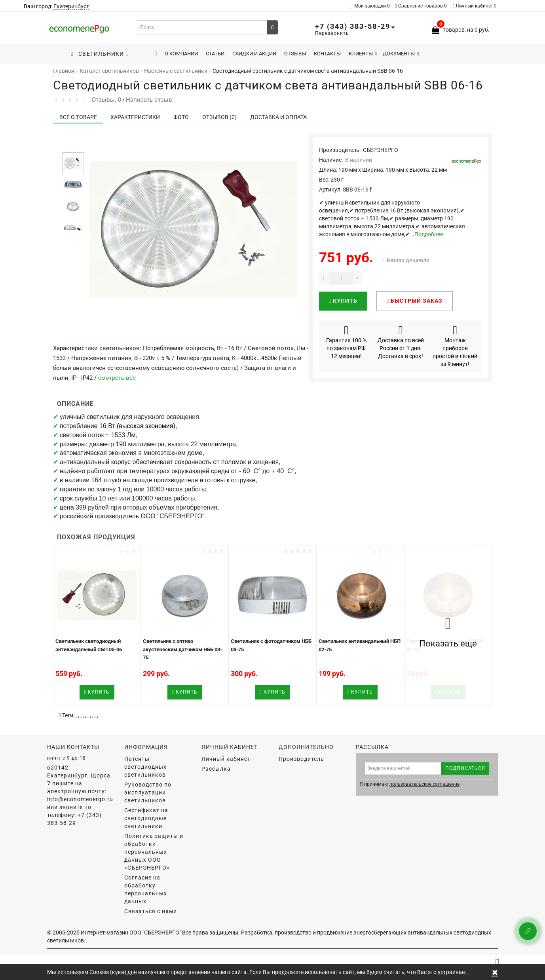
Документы (401, 54)
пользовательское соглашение (424, 784)
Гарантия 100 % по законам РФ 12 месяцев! (346, 342)
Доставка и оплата (278, 117)
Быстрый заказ (415, 301)
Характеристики (135, 117)
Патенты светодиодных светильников (145, 767)
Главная (64, 71)
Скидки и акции (254, 54)
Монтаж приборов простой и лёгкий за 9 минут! (455, 346)
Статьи (215, 54)
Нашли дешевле (408, 260)
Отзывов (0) (219, 117)
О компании (181, 54)
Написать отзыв (149, 100)
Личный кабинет (475, 6)
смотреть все (117, 378)
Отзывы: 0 (105, 100)
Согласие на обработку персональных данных (146, 889)
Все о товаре (78, 117)
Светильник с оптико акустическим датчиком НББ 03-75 (182, 649)
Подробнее (429, 234)
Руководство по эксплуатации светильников (148, 792)
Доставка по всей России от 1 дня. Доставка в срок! (401, 342)
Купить (343, 301)
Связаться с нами (151, 911)
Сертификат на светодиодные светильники (146, 818)
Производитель (301, 759)
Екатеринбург (71, 6)
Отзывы (295, 54)
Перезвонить (332, 33)
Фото (181, 117)
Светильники (100, 54)
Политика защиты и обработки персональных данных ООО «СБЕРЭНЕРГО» (154, 852)
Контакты (327, 54)
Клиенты (363, 54)
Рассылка (216, 769)
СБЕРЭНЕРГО (381, 150)
